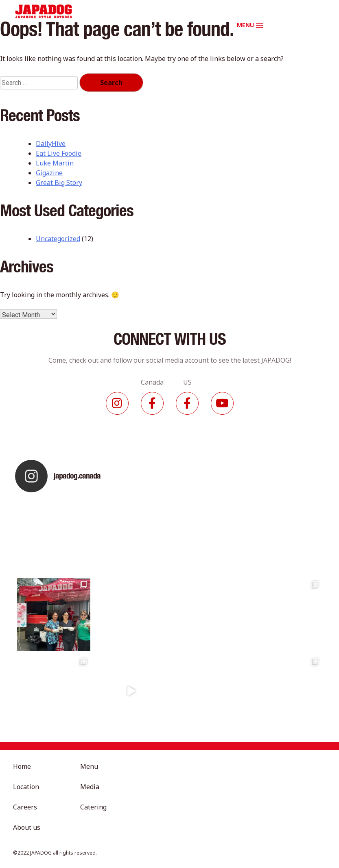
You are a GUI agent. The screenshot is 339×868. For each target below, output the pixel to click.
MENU (245, 25)
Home (22, 766)
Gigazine (49, 173)
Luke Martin (55, 163)
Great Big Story (59, 183)
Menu (89, 766)
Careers (25, 807)
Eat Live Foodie (59, 153)
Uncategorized (58, 239)
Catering (93, 807)
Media (90, 787)
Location (26, 787)
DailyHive (51, 144)
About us (27, 827)
